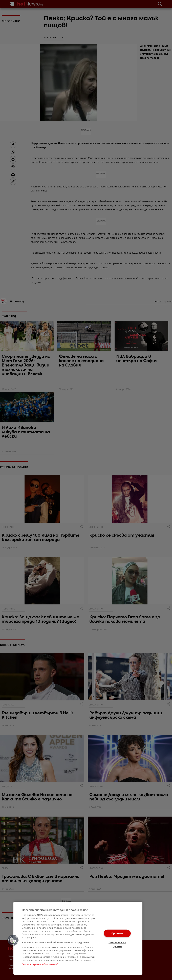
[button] (13, 940)
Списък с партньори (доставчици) (40, 964)
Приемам (117, 933)
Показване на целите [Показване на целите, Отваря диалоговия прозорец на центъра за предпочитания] (117, 944)
